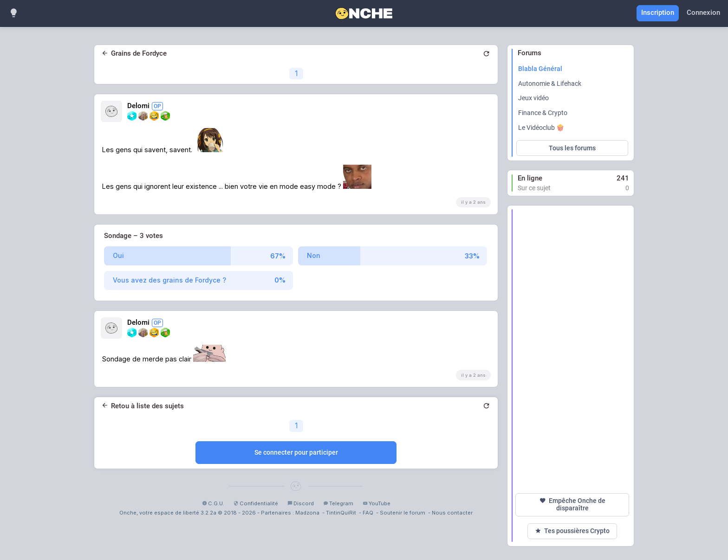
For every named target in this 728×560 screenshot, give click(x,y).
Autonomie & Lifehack (550, 84)
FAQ (368, 513)
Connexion (703, 13)
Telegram (338, 503)
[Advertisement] (572, 349)
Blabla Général (540, 69)
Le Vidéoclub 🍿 (541, 128)
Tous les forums (572, 148)
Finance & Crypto (543, 113)
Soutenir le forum (403, 513)
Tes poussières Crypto (572, 531)
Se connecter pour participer (296, 452)
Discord (301, 503)
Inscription (658, 13)
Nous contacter (452, 513)
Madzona (307, 513)
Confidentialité (256, 503)
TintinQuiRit (341, 513)
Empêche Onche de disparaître (572, 504)
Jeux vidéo (533, 98)
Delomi (145, 106)
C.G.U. (213, 503)
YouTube (377, 503)
